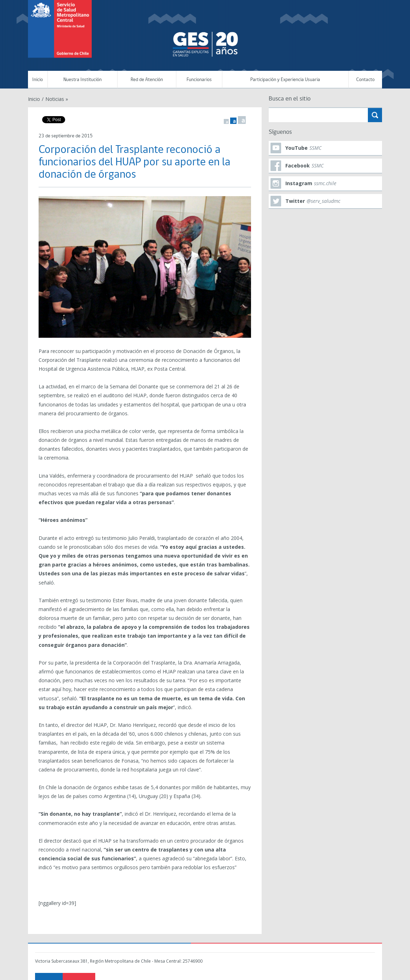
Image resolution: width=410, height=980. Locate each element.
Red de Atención (147, 80)
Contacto (365, 80)
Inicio (38, 80)
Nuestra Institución (82, 80)
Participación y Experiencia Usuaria (285, 80)
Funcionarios (199, 80)
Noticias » (57, 99)
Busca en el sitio (290, 99)
